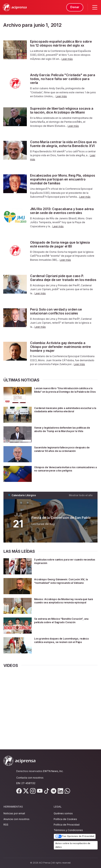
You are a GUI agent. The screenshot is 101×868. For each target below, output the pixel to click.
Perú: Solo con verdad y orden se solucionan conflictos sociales (56, 311)
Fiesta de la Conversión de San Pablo (61, 518)
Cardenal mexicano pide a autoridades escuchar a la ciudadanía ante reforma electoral (62, 411)
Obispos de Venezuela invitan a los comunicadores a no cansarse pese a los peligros (64, 471)
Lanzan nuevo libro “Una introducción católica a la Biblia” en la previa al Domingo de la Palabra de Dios (65, 392)
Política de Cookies (65, 819)
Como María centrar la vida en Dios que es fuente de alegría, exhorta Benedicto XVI (63, 144)
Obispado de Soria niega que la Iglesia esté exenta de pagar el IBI (60, 244)
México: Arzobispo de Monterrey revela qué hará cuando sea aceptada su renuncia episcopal (65, 602)
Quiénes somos (63, 813)
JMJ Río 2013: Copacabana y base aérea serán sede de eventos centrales (62, 211)
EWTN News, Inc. (53, 771)
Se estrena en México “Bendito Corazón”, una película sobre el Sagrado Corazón (64, 620)
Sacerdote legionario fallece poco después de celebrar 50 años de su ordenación (65, 449)
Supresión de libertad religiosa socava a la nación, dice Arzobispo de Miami (62, 110)
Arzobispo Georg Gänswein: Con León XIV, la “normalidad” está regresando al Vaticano (66, 581)
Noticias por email (14, 813)
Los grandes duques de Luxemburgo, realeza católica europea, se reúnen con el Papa (65, 642)
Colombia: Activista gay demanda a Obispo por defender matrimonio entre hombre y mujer (60, 347)
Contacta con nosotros (30, 778)
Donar (74, 7)
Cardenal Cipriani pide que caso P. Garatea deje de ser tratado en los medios (63, 278)
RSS (6, 825)
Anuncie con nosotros (16, 819)
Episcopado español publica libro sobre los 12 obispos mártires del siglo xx (61, 43)
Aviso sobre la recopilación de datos (73, 845)
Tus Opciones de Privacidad (75, 836)
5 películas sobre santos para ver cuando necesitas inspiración (64, 561)
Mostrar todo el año (81, 495)
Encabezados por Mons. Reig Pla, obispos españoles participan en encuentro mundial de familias (63, 179)
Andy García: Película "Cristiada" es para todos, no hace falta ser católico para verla (62, 79)
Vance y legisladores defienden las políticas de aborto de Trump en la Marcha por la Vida (66, 431)
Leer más (67, 59)
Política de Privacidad (67, 825)
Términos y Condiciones (68, 830)
